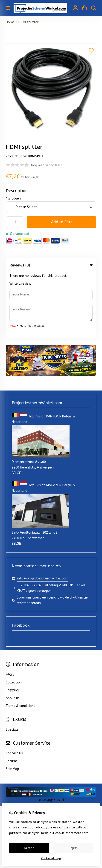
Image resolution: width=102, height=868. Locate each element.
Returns (12, 696)
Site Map (12, 703)
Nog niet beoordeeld (47, 165)
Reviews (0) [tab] (51, 265)
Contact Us (14, 688)
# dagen (13, 198)
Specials (12, 664)
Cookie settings (51, 858)
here (85, 833)
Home (10, 22)
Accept (29, 848)
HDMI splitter (28, 22)
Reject (73, 848)
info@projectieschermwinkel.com (43, 513)
